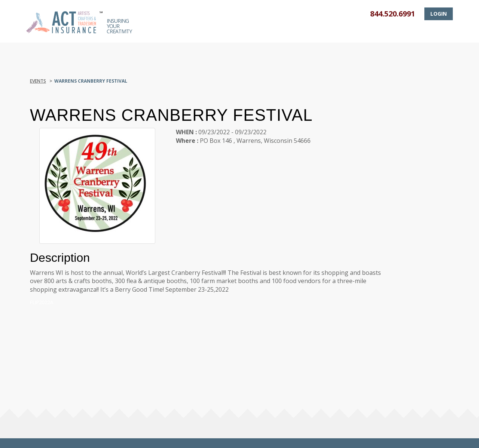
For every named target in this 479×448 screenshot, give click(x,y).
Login (439, 14)
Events (38, 81)
